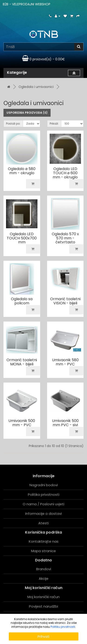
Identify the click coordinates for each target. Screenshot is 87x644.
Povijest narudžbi (43, 606)
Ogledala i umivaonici (36, 87)
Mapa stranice (43, 551)
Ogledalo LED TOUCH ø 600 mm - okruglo (65, 173)
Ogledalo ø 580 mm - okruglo (22, 171)
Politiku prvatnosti (63, 627)
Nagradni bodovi (44, 485)
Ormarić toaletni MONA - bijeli (22, 362)
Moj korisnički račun (43, 597)
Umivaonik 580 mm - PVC (65, 362)
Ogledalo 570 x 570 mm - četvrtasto (65, 238)
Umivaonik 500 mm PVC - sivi (65, 423)
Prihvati (43, 637)
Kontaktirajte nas (44, 541)
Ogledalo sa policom (22, 301)
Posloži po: (13, 124)
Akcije (44, 578)
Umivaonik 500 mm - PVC (22, 423)
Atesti (43, 523)
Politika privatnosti (44, 494)
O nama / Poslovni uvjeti (43, 504)
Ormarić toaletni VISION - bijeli (65, 301)
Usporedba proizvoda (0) (27, 113)
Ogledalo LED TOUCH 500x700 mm (22, 238)
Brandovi (44, 569)
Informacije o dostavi (43, 514)
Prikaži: (54, 124)
